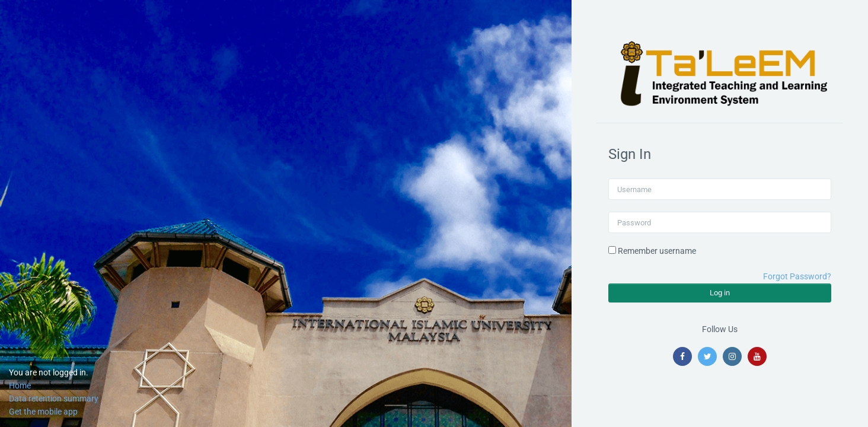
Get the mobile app (43, 412)
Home (20, 385)
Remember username (657, 251)
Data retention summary (54, 399)
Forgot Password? (797, 276)
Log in (720, 293)
